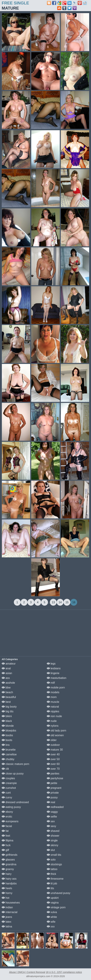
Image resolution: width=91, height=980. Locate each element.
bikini (7, 716)
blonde (8, 726)
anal (6, 668)
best (6, 702)
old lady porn (57, 731)
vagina (53, 903)
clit (5, 769)
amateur (9, 664)
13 (53, 602)
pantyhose (55, 778)
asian (7, 673)
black (7, 721)
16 (74, 602)
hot (6, 898)
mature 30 (55, 750)
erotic (7, 817)
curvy (7, 797)
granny (8, 869)
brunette (9, 750)
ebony (7, 812)
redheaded (55, 807)
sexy (51, 826)
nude (52, 721)
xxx (51, 926)
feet (6, 836)
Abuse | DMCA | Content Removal (27, 972)
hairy (7, 874)
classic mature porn (15, 764)
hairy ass (9, 879)
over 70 (53, 769)
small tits (54, 855)
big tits (8, 711)
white (52, 917)
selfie (52, 817)
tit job (52, 883)
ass (6, 678)
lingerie (53, 673)
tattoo (52, 869)
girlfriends (10, 855)
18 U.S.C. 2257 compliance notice (64, 972)
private (53, 793)
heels (7, 888)
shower (53, 836)
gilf (5, 850)
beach (7, 692)
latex (6, 922)
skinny (53, 845)
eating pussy (11, 807)
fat (5, 831)
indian (7, 907)
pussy (52, 797)
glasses (8, 860)
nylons (53, 726)
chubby (8, 759)
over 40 (53, 754)
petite (52, 783)
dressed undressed (15, 802)
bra (6, 745)
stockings (54, 864)
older (52, 740)
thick (51, 874)
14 (60, 602)
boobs (7, 735)
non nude (54, 716)
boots (7, 740)
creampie (9, 783)
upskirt (53, 898)
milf (51, 683)
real (51, 802)
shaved (53, 831)
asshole (8, 683)
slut (51, 850)
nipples (53, 711)
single (52, 840)
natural (53, 707)
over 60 (53, 764)
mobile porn (56, 688)
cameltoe (9, 754)
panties (53, 774)
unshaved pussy (59, 893)
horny (7, 893)
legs (51, 664)
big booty (9, 707)
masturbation (57, 678)
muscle (53, 702)
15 (67, 602)
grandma (9, 864)
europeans (10, 821)
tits (50, 888)
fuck (6, 845)
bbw (6, 688)
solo (51, 860)
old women (55, 735)
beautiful (9, 697)
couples (8, 778)
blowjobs (9, 731)
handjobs (9, 883)
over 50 (53, 759)
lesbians (54, 668)
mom (52, 697)
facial (7, 826)
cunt (6, 793)
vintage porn (56, 907)
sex (51, 821)
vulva (52, 912)
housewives (11, 903)
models (53, 692)
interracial (10, 912)
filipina (8, 840)
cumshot (9, 788)
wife (51, 922)
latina (7, 926)
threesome (55, 879)
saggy (52, 812)
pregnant (54, 788)
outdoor (53, 745)
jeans (7, 917)
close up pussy (13, 774)
